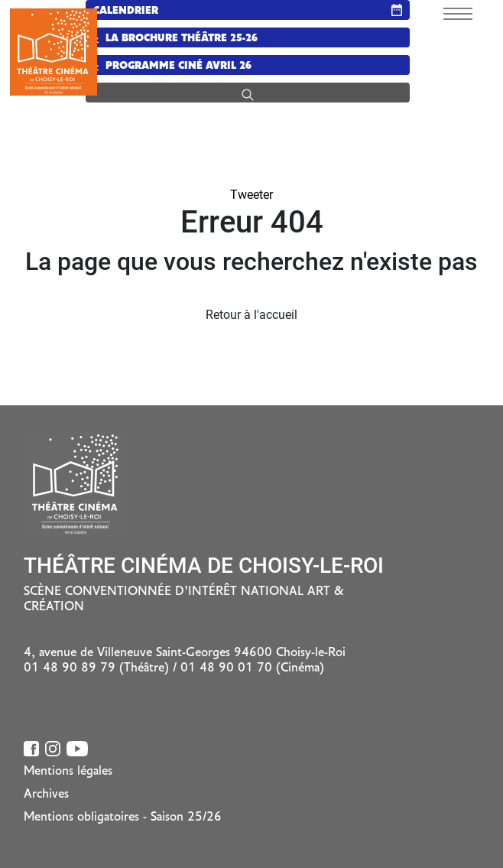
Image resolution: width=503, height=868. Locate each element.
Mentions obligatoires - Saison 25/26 (123, 818)
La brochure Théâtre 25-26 (175, 39)
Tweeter (251, 195)
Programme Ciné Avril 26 (172, 66)
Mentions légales (68, 772)
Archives (46, 795)
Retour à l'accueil (251, 315)
